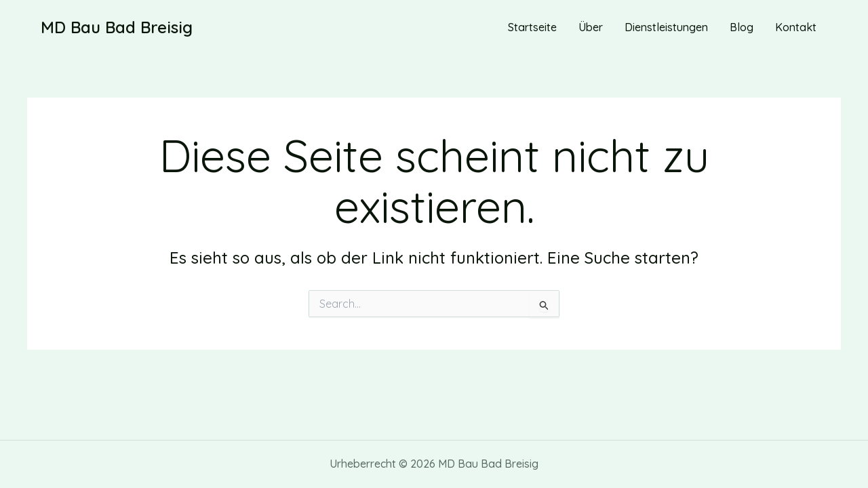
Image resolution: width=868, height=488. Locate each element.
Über (591, 27)
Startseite (532, 27)
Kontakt (796, 27)
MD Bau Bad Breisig (117, 27)
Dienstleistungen (666, 27)
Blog (742, 27)
